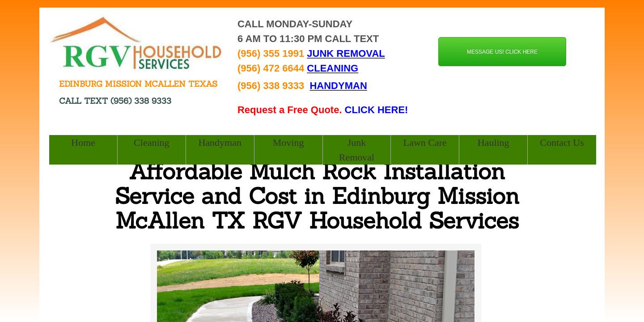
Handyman (220, 142)
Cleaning (151, 142)
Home (83, 142)
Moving (288, 142)
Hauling (494, 142)
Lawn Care (425, 142)
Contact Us (562, 142)
